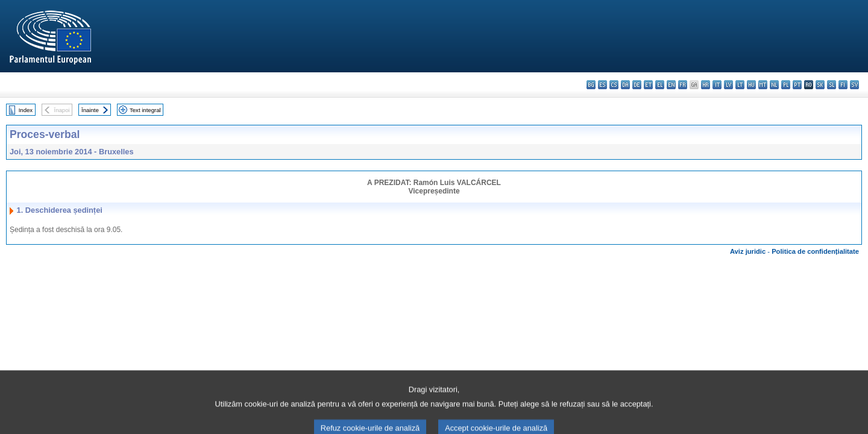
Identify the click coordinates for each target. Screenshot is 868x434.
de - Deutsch (637, 85)
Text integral (145, 110)
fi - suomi (843, 85)
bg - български (591, 85)
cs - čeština (614, 85)
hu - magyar (751, 85)
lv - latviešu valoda (728, 85)
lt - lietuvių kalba (740, 85)
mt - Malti (763, 85)
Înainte (90, 110)
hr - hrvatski (706, 85)
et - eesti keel (648, 85)
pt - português (797, 85)
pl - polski (786, 85)
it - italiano (717, 85)
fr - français (683, 85)
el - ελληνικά (660, 85)
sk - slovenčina (820, 85)
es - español (602, 85)
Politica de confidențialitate (815, 251)
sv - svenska (854, 85)
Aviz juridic (748, 251)
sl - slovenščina (832, 85)
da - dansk (625, 85)
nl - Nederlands (774, 85)
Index (26, 110)
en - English (671, 85)
